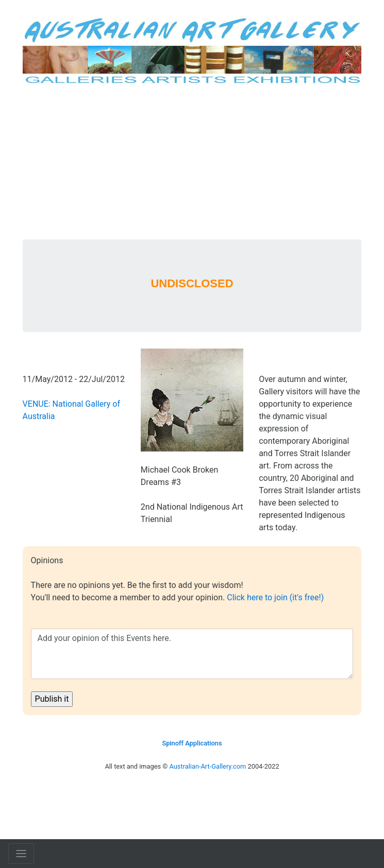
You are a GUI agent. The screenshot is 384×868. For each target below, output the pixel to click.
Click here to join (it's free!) (275, 597)
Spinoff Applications (192, 743)
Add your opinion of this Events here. (192, 654)
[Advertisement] (192, 162)
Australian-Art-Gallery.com (208, 766)
